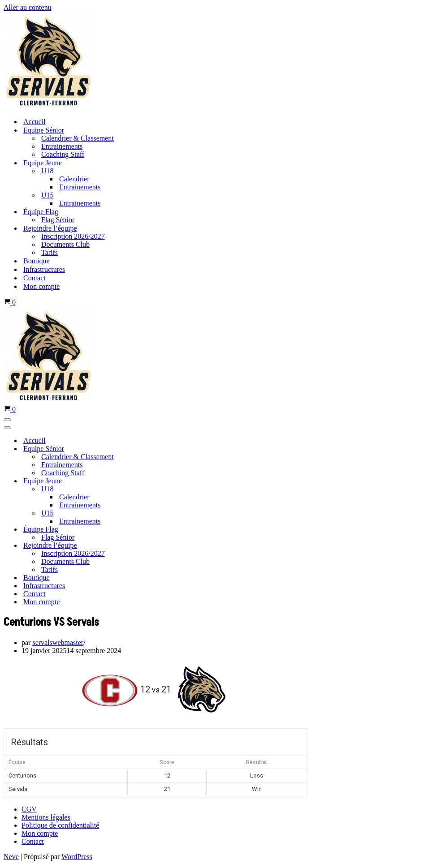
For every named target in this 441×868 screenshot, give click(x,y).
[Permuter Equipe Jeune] (156, 481)
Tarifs (50, 252)
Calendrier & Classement (78, 138)
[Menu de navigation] (7, 420)
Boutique (37, 261)
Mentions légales (46, 817)
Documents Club (65, 244)
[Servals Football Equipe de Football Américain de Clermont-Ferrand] (48, 106)
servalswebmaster (58, 642)
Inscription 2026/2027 (73, 236)
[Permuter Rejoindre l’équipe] (156, 546)
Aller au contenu (28, 7)
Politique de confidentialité (60, 825)
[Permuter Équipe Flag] (156, 530)
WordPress (77, 857)
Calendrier (74, 179)
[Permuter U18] (156, 489)
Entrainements (62, 146)
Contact (35, 278)
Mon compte (41, 286)
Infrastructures (44, 269)
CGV (29, 809)
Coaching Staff (63, 154)
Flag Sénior (58, 220)
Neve (11, 857)
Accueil (35, 122)
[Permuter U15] (156, 513)
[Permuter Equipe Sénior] (156, 449)
